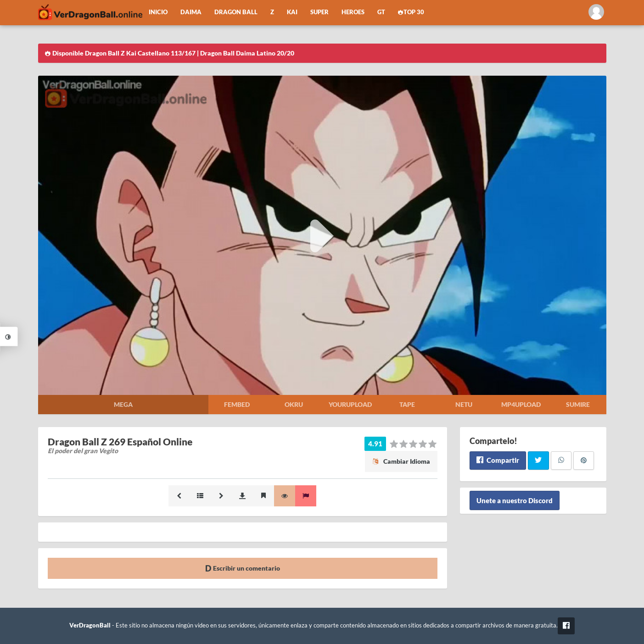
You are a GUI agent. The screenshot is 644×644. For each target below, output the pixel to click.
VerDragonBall (90, 625)
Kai (292, 12)
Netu (464, 404)
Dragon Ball (236, 12)
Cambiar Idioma (401, 461)
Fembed (237, 404)
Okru (294, 404)
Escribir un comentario (243, 568)
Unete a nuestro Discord (515, 500)
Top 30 (411, 12)
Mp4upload (521, 404)
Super (319, 12)
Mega (123, 404)
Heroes (353, 12)
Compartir (498, 460)
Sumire (578, 404)
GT (381, 12)
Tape (407, 404)
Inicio (158, 12)
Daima (191, 12)
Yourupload (350, 404)
